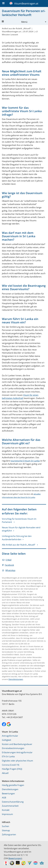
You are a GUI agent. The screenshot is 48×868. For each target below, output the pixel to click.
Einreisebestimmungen (13, 748)
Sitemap (6, 830)
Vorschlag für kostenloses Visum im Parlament (19, 521)
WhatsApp (9, 570)
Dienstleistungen (16, 679)
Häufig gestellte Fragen (13, 785)
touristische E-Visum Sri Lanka (25, 461)
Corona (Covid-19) (11, 765)
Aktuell (5, 773)
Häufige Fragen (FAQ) (12, 769)
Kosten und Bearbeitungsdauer (17, 744)
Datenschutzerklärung (13, 802)
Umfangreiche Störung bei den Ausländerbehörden (17, 538)
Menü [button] (15, 22)
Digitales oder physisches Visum (17, 761)
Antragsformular (10, 736)
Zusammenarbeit (10, 806)
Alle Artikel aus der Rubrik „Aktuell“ (19, 545)
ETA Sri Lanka (8, 756)
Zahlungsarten (9, 835)
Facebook (8, 565)
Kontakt (6, 810)
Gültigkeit (7, 740)
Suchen (6, 826)
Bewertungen (8, 794)
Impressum (7, 814)
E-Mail (7, 560)
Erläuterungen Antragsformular (17, 752)
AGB (4, 798)
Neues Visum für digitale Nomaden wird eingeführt (21, 529)
